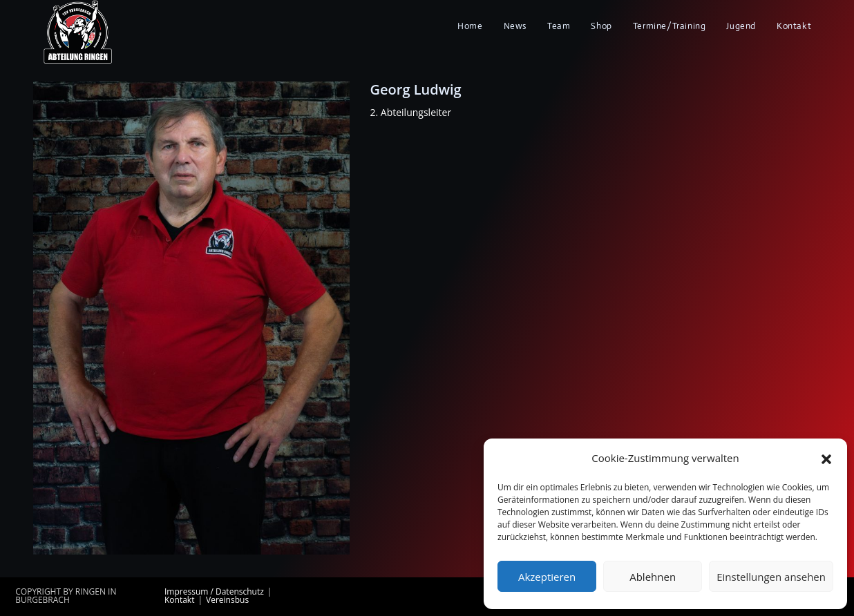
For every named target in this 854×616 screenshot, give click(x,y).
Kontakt (179, 600)
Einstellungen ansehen (771, 577)
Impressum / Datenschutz (214, 591)
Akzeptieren (547, 577)
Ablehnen (653, 577)
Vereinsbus (227, 600)
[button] (826, 459)
